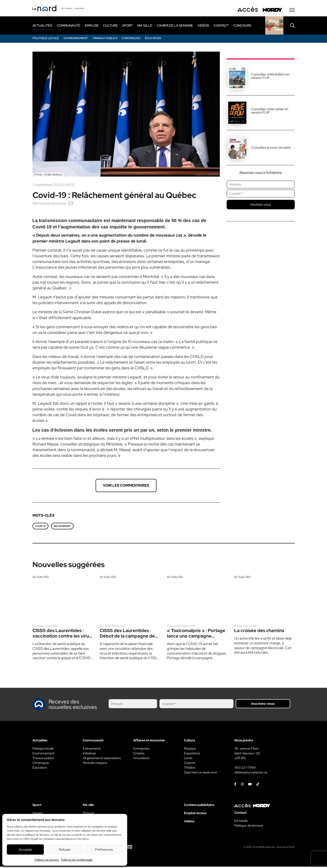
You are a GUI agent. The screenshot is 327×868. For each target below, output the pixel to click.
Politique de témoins (47, 860)
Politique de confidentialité (77, 860)
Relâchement (62, 527)
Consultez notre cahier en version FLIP (270, 112)
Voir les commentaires (126, 487)
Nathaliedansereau (53, 204)
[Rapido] (274, 27)
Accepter (25, 850)
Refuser (65, 850)
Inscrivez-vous (261, 206)
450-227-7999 (245, 769)
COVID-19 (40, 527)
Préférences (104, 850)
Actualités (41, 578)
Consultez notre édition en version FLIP (270, 77)
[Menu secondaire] (292, 11)
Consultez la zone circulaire (271, 149)
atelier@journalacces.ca (251, 774)
